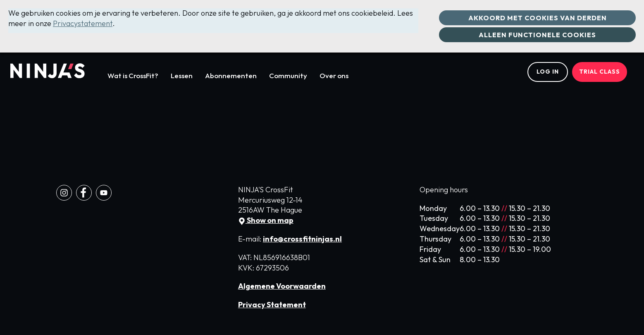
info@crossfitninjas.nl (302, 239)
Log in (548, 72)
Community (288, 75)
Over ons (334, 75)
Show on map (266, 220)
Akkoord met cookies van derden (538, 18)
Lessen (182, 75)
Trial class (600, 72)
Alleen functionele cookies (537, 35)
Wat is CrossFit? (133, 75)
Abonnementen (231, 75)
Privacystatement (83, 23)
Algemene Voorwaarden (282, 286)
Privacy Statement (272, 305)
